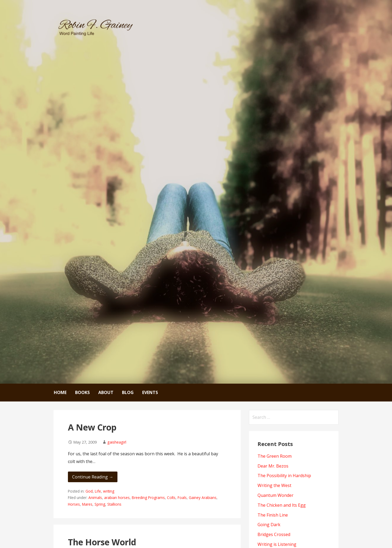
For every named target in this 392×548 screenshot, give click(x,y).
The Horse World (102, 542)
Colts (171, 498)
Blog (128, 392)
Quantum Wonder (275, 495)
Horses (74, 504)
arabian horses (117, 498)
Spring (100, 504)
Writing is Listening (277, 544)
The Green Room (275, 456)
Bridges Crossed (274, 534)
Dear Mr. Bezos (273, 466)
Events (150, 392)
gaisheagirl (117, 442)
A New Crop (92, 427)
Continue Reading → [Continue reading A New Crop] (93, 477)
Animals (95, 498)
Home (60, 392)
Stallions (114, 504)
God (89, 491)
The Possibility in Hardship (284, 476)
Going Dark (269, 525)
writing (109, 491)
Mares (87, 504)
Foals (182, 498)
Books (82, 392)
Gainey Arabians (203, 498)
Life (98, 491)
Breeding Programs (148, 498)
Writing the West (274, 485)
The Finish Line (273, 515)
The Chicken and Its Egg (282, 505)
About (106, 392)
